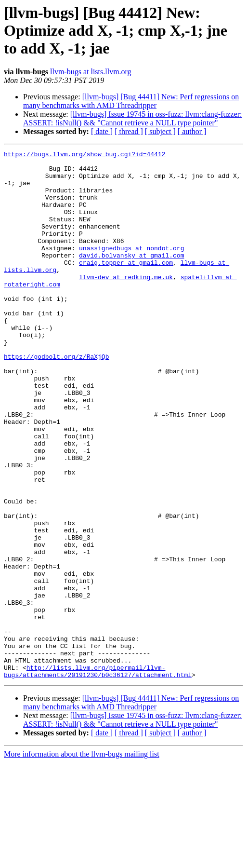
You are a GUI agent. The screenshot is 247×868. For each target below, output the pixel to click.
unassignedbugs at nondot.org (131, 268)
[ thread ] (129, 131)
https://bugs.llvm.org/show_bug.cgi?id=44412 (84, 155)
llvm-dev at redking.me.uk (126, 303)
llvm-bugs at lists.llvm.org (91, 72)
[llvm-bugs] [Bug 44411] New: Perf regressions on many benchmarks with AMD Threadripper (131, 101)
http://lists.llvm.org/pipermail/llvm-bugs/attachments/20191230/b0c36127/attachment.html (98, 776)
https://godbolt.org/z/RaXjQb (56, 398)
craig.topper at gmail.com (126, 285)
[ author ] (192, 131)
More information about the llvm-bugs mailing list (82, 860)
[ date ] (102, 131)
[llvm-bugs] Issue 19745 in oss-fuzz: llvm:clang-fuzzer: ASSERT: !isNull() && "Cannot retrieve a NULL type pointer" (133, 118)
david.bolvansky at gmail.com (131, 277)
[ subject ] (160, 131)
